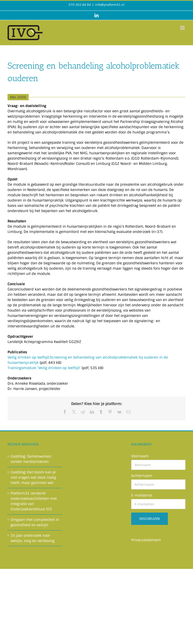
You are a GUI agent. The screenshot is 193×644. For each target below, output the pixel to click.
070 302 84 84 (80, 5)
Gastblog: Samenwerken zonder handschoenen (31, 459)
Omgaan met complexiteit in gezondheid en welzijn (35, 522)
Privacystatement (146, 540)
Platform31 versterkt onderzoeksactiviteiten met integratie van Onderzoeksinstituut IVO (34, 501)
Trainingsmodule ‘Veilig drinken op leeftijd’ (44, 368)
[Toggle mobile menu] (183, 28)
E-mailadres (142, 495)
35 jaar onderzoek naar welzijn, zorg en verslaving (33, 538)
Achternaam (142, 476)
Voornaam (140, 456)
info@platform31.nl (110, 5)
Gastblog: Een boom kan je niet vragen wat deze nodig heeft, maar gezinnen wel (33, 477)
